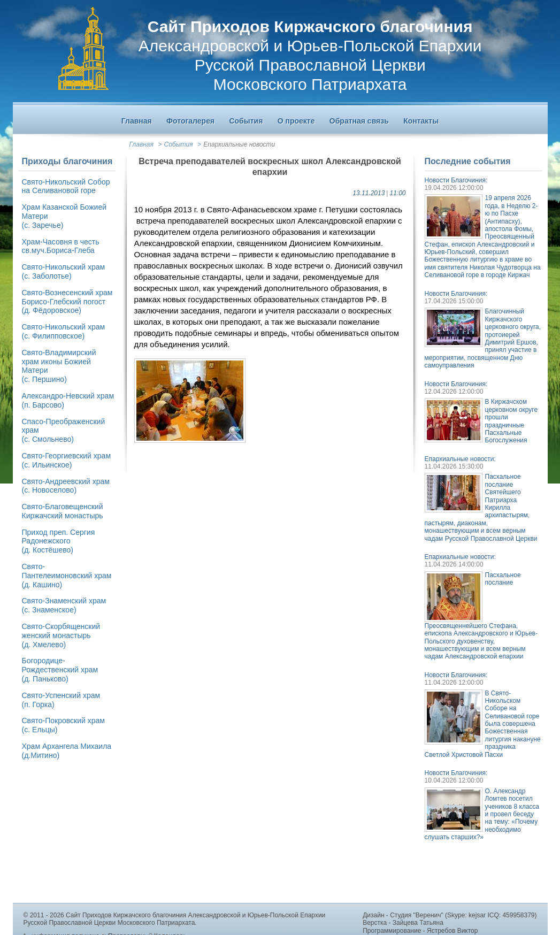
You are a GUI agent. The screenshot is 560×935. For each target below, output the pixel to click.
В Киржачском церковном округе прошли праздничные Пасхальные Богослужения (512, 421)
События (179, 144)
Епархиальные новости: (460, 459)
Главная (141, 144)
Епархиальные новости (239, 144)
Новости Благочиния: (456, 180)
